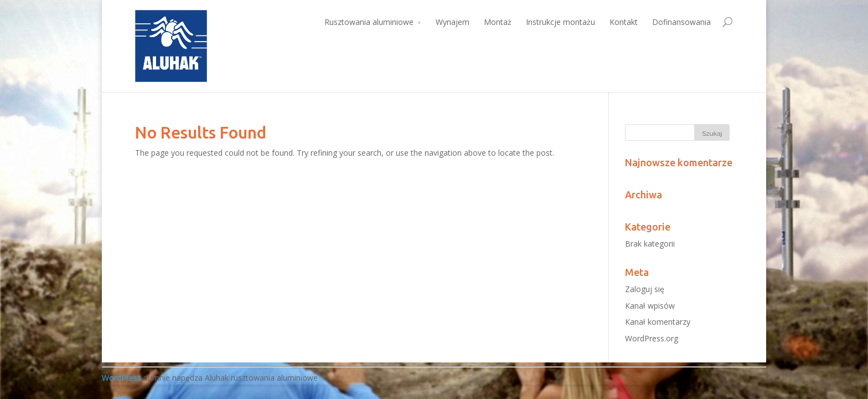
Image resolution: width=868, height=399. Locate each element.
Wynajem (453, 22)
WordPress (122, 378)
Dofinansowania (681, 22)
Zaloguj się (645, 289)
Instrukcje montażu (560, 22)
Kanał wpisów (650, 306)
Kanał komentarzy (658, 322)
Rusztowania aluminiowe (369, 22)
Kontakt (624, 22)
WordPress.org (652, 338)
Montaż (498, 22)
